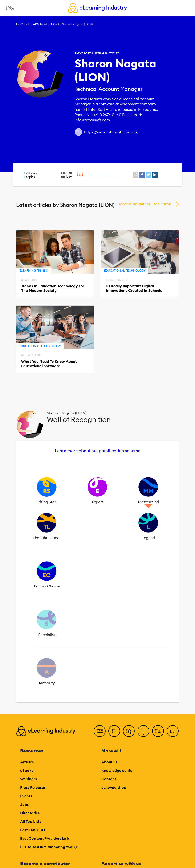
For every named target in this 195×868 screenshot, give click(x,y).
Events (26, 796)
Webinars (28, 779)
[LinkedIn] (129, 731)
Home (21, 24)
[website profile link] (136, 175)
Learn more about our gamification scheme (98, 451)
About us (109, 762)
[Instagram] (173, 731)
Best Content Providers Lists (45, 838)
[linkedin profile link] (155, 175)
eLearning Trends (34, 271)
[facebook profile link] (142, 175)
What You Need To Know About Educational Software (49, 364)
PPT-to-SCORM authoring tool (49, 847)
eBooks (27, 770)
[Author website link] (78, 132)
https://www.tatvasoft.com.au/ (111, 132)
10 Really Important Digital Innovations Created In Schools (134, 288)
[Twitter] (114, 731)
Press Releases (33, 787)
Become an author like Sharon (144, 204)
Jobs (24, 804)
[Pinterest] (158, 731)
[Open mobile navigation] (9, 8)
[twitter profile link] (148, 175)
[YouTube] (143, 731)
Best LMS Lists (33, 830)
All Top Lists (31, 821)
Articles (27, 762)
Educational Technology (125, 271)
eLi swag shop (114, 787)
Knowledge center (118, 770)
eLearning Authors (44, 24)
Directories (30, 813)
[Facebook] (100, 731)
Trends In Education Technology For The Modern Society (53, 288)
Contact (109, 779)
